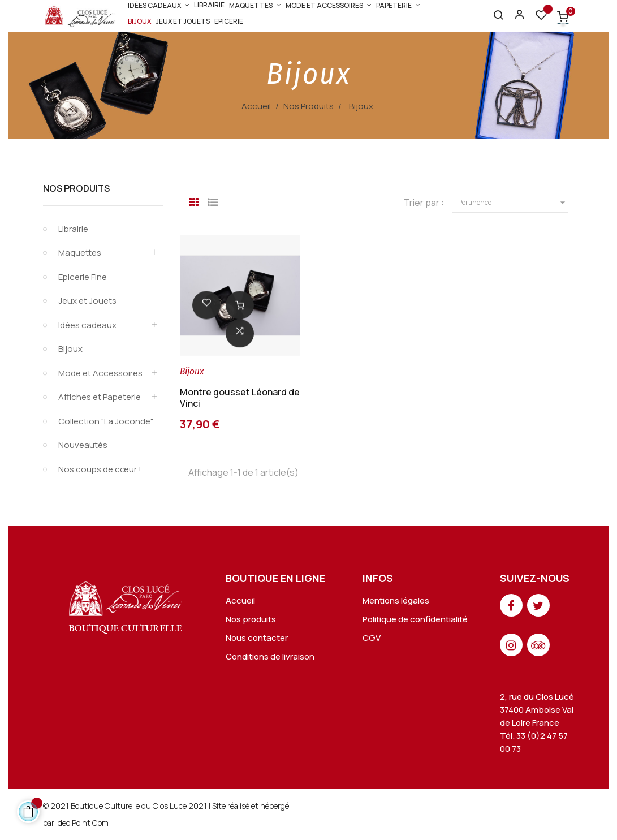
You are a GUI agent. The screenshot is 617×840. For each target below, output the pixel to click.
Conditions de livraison (270, 656)
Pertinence (514, 203)
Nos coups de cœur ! (100, 469)
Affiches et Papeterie (100, 397)
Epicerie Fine (83, 277)
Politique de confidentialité (415, 619)
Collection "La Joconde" (106, 421)
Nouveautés (83, 445)
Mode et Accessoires (100, 373)
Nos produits (251, 619)
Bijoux (70, 349)
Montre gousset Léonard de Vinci (240, 398)
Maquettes (80, 253)
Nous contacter (257, 638)
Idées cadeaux (87, 325)
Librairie (73, 229)
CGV (372, 638)
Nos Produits (76, 188)
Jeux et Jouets (87, 301)
